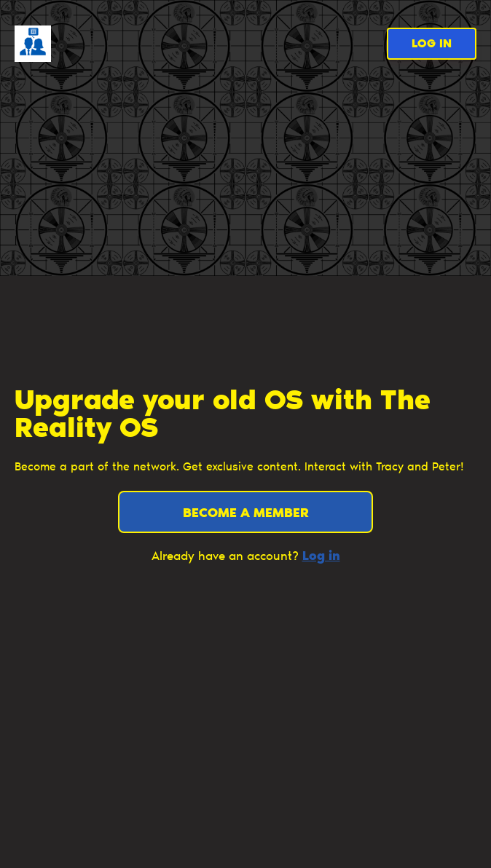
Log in (432, 44)
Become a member (246, 514)
